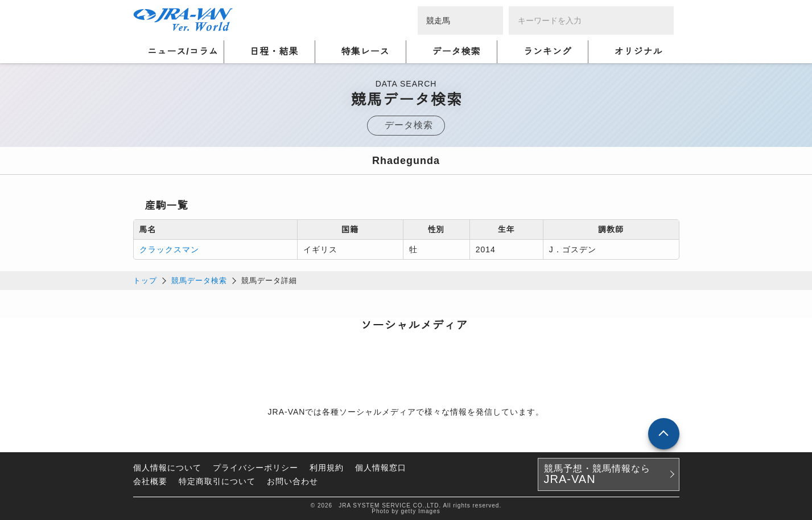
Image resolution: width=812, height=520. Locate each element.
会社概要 (150, 481)
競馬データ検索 (199, 281)
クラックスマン (169, 249)
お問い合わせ (292, 481)
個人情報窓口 (381, 468)
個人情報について (167, 468)
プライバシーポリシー (255, 468)
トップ (145, 281)
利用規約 (327, 468)
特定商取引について (217, 481)
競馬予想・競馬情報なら (597, 474)
